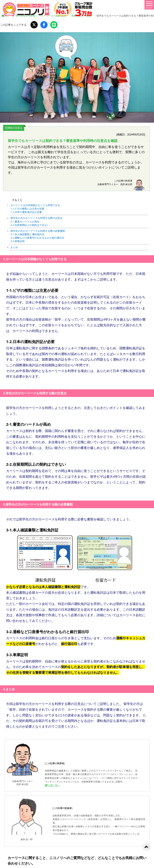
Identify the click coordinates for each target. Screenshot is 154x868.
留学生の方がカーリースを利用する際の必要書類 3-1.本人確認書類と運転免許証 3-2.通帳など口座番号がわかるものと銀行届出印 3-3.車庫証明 (38, 236)
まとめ (14, 247)
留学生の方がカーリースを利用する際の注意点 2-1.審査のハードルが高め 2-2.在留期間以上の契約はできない (36, 221)
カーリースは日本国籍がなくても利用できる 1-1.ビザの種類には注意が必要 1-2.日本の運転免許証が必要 (35, 209)
